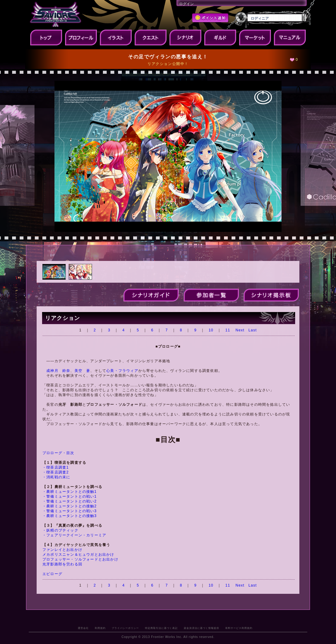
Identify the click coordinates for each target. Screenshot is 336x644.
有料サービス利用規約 (239, 628)
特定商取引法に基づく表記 (161, 628)
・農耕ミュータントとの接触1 (69, 492)
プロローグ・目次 (58, 453)
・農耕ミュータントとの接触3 (69, 516)
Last (253, 330)
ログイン (186, 4)
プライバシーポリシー (125, 628)
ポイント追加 (211, 19)
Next (240, 330)
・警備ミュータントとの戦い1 (69, 496)
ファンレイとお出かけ (62, 550)
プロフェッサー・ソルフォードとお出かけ (80, 559)
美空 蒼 (82, 371)
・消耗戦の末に (56, 477)
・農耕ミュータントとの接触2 (69, 506)
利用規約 (100, 628)
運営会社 (83, 628)
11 (228, 330)
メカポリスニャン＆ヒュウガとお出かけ (78, 555)
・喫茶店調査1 (56, 467)
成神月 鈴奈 (58, 371)
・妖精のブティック (60, 530)
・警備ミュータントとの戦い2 (69, 501)
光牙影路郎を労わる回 (62, 564)
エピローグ (52, 574)
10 (211, 330)
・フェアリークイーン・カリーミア (74, 535)
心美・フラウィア (122, 371)
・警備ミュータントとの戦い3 (69, 511)
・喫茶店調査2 (56, 472)
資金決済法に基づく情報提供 (201, 628)
